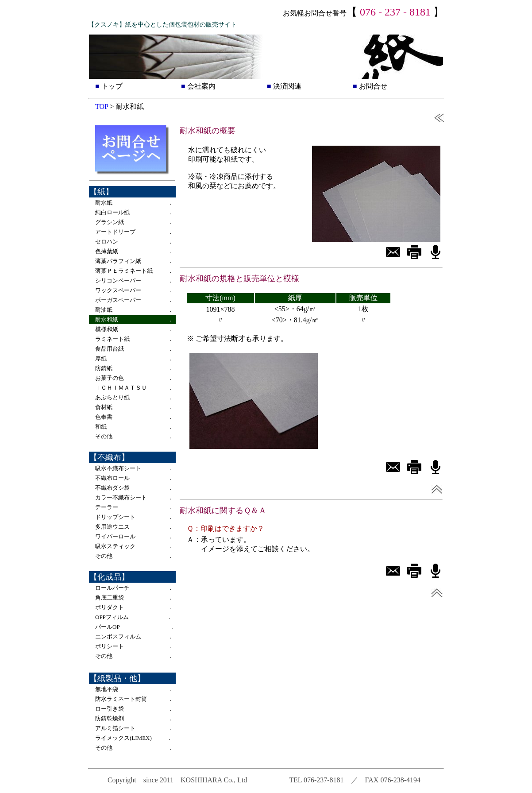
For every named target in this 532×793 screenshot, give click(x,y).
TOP (102, 106)
